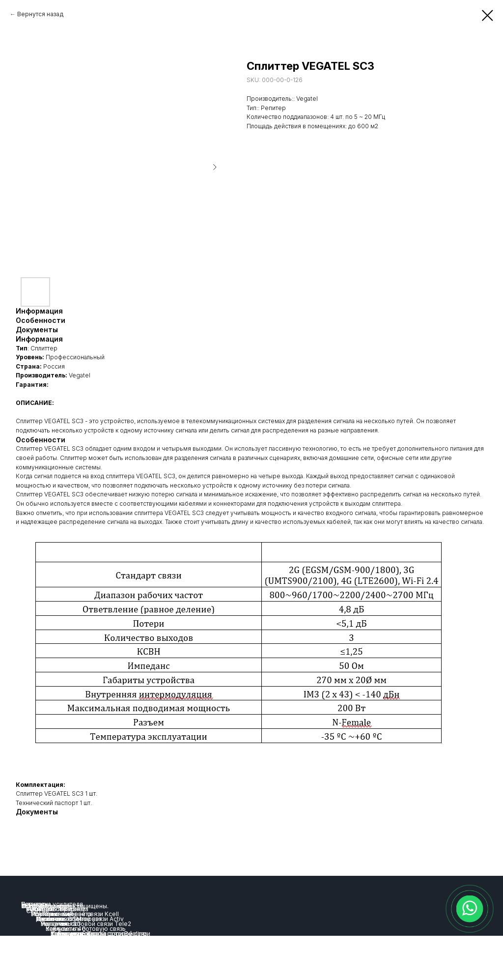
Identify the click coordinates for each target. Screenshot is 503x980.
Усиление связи (49, 909)
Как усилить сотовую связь (86, 929)
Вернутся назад (40, 14)
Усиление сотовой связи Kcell (75, 914)
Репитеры (36, 904)
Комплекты (67, 934)
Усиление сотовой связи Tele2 (86, 924)
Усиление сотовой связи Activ (80, 919)
